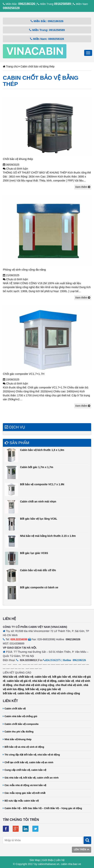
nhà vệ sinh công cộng (66, 693)
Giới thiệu (48, 860)
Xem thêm (83, 187)
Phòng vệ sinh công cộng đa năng (24, 270)
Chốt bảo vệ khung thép (18, 159)
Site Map (35, 860)
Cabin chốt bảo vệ (14, 709)
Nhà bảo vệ (10, 677)
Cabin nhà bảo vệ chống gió (20, 716)
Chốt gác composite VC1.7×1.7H (24, 374)
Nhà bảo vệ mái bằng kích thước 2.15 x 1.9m (48, 536)
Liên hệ (60, 860)
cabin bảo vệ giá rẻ (19, 681)
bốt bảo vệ (9, 693)
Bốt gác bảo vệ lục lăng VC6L (39, 519)
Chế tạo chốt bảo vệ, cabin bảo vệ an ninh (28, 762)
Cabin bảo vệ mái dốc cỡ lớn (38, 570)
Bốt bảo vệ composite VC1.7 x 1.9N (42, 484)
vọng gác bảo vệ (50, 689)
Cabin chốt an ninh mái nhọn (38, 502)
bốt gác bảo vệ (61, 677)
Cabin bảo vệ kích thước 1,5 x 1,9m (42, 450)
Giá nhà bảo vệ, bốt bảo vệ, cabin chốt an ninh (31, 778)
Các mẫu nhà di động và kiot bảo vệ (24, 785)
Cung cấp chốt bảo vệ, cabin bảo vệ (24, 770)
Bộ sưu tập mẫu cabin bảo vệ (21, 801)
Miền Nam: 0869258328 (47, 39)
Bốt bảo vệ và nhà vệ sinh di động (23, 747)
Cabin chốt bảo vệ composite (21, 724)
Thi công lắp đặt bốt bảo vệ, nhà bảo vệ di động (31, 755)
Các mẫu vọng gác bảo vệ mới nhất (24, 793)
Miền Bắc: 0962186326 (47, 21)
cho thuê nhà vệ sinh (69, 685)
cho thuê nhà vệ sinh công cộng (34, 685)
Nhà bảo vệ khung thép (17, 739)
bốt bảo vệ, (32, 689)
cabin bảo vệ (43, 677)
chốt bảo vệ (26, 677)
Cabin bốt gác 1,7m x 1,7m (37, 467)
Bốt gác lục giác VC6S (34, 553)
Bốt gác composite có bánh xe (39, 587)
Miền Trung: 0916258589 (47, 30)
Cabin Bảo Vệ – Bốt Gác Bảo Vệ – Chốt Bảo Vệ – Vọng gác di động (42, 808)
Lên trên (82, 849)
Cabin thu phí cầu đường (18, 732)
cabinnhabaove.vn (49, 864)
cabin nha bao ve (71, 864)
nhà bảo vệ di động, (45, 681)
